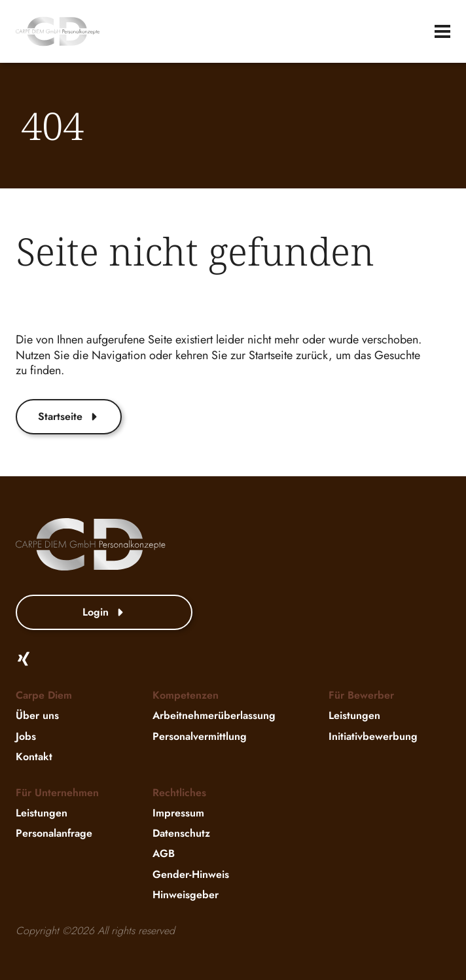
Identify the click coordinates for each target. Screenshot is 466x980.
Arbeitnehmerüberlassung (214, 716)
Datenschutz (181, 833)
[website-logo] (58, 31)
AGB (164, 854)
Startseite (69, 416)
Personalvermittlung (200, 736)
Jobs (26, 736)
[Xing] (24, 659)
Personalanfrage (54, 833)
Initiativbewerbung (373, 736)
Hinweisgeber (186, 895)
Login (104, 612)
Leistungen (354, 716)
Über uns (37, 716)
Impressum (178, 813)
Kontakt (34, 757)
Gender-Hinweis (191, 874)
